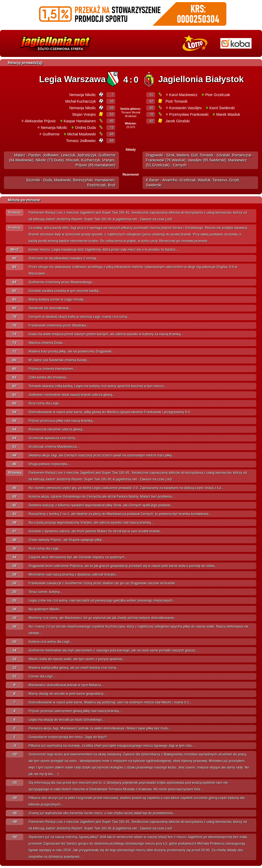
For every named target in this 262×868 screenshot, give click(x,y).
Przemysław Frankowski (189, 114)
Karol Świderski (222, 108)
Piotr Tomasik (177, 101)
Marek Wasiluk (228, 114)
